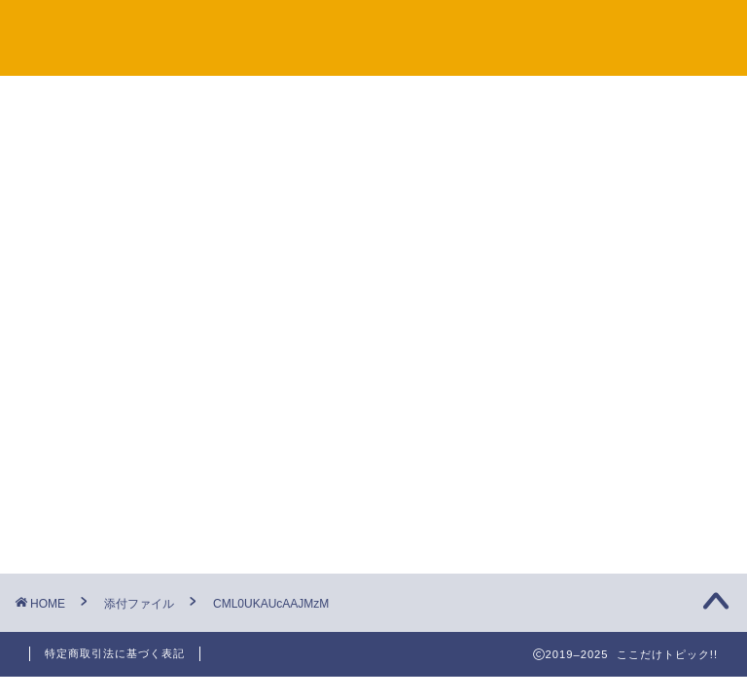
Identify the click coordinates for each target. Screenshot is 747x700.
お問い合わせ (359, 30)
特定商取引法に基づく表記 (115, 653)
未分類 (569, 366)
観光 (562, 316)
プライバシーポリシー (513, 30)
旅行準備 (577, 267)
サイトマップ (236, 30)
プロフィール (666, 30)
